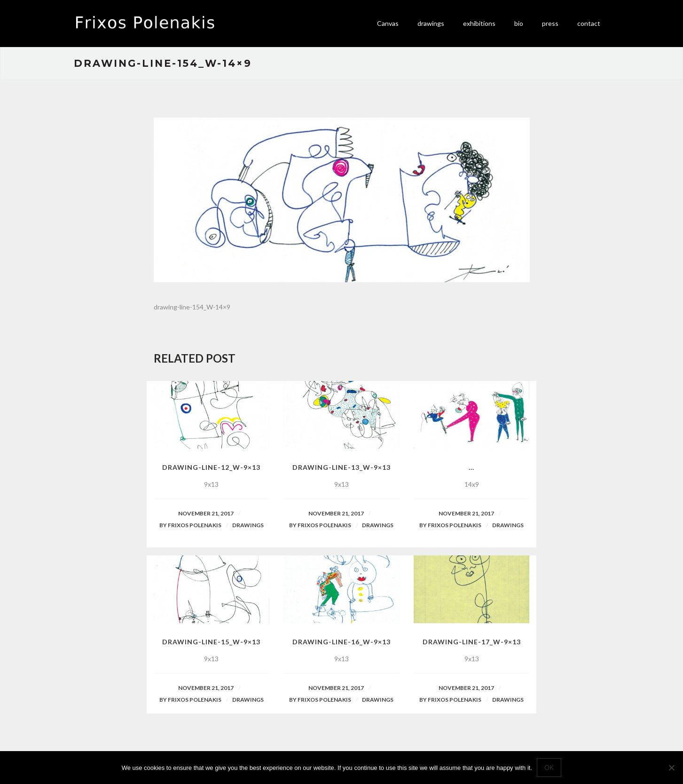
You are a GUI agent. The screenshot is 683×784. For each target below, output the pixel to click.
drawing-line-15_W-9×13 (211, 642)
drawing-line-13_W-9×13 (341, 467)
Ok (549, 768)
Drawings (248, 525)
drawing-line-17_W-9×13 (472, 642)
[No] (671, 768)
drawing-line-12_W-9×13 (211, 467)
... (471, 467)
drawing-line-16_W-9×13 (341, 642)
